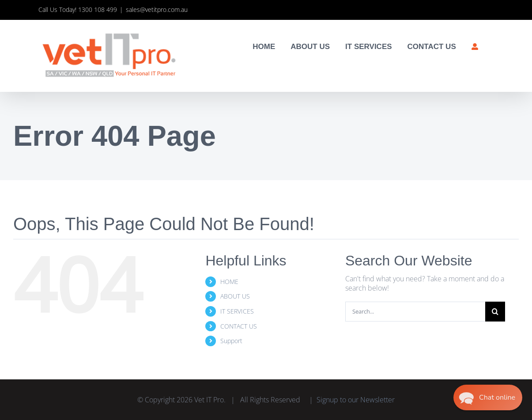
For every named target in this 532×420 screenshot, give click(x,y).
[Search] (495, 312)
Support (231, 341)
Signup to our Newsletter (356, 400)
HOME (229, 282)
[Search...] (415, 312)
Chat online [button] (498, 397)
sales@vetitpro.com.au (157, 9)
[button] (488, 397)
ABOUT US (235, 296)
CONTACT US (239, 326)
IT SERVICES (237, 311)
